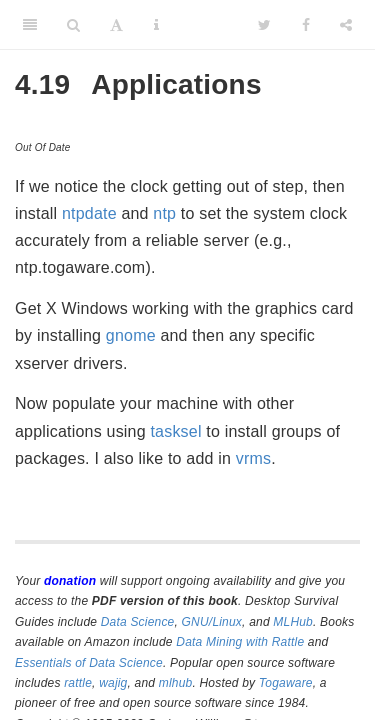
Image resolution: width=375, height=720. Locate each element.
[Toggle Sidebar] (30, 25)
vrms (253, 458)
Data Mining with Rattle (240, 642)
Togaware (286, 683)
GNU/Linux (212, 622)
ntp (164, 213)
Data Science (138, 622)
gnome (131, 335)
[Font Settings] (116, 25)
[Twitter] (264, 25)
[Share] (346, 25)
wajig (113, 683)
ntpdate (89, 213)
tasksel (175, 431)
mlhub (176, 683)
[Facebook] (306, 25)
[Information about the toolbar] (156, 25)
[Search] (73, 25)
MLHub (293, 622)
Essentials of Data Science (89, 663)
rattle (78, 683)
